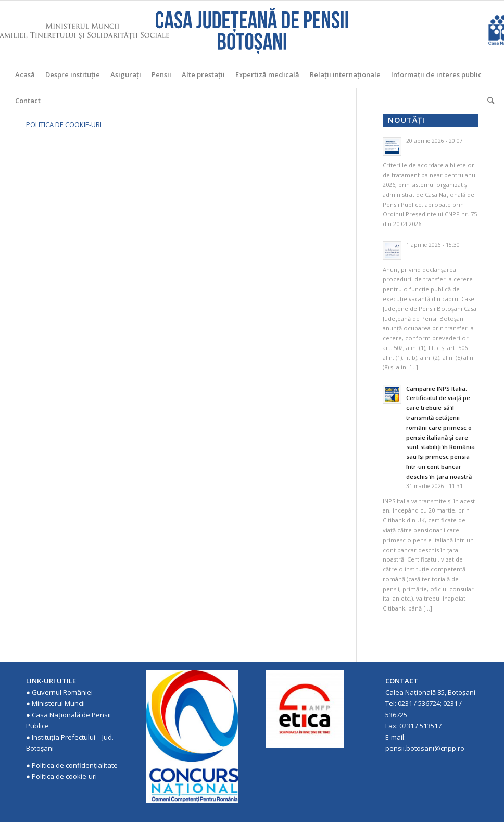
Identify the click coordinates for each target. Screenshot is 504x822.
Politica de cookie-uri (64, 776)
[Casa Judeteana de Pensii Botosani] (252, 31)
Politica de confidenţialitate (75, 765)
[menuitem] (25, 74)
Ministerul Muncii (58, 703)
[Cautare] (488, 101)
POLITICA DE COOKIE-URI (64, 124)
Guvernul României (62, 692)
